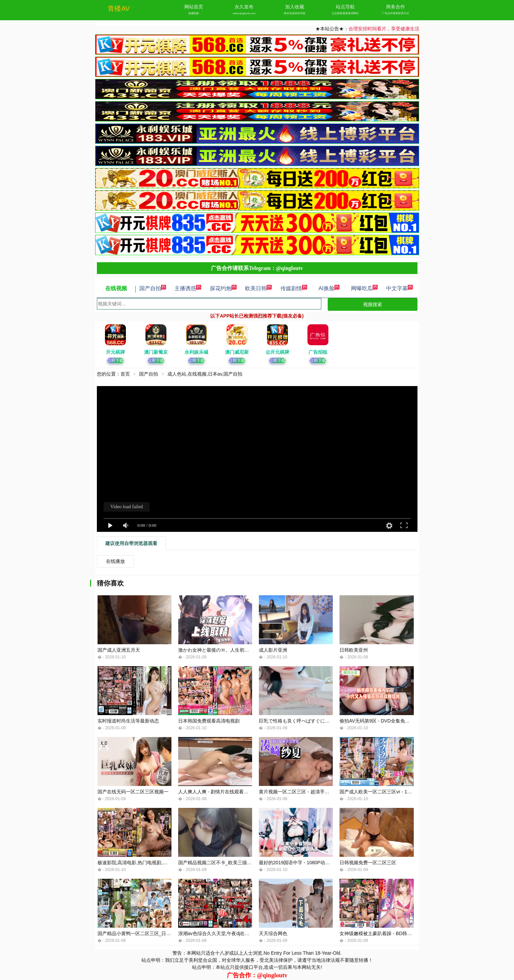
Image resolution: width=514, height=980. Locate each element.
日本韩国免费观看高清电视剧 (209, 721)
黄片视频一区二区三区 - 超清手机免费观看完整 (308, 792)
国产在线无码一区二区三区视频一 (133, 792)
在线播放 (115, 561)
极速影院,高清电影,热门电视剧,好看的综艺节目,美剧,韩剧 (157, 863)
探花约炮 (223, 288)
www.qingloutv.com (244, 13)
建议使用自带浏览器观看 (131, 543)
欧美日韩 (259, 288)
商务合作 (396, 7)
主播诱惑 (188, 288)
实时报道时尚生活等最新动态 (128, 721)
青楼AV (119, 8)
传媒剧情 (294, 288)
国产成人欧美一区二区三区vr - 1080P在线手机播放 (393, 792)
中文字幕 (400, 288)
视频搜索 (373, 304)
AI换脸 (329, 288)
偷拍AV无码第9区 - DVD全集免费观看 (379, 721)
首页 (125, 374)
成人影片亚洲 (273, 650)
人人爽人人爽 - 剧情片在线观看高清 (216, 792)
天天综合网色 (273, 933)
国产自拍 (153, 288)
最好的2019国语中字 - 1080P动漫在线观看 (304, 863)
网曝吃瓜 (364, 288)
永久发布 (244, 7)
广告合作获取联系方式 (396, 13)
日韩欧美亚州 (354, 650)
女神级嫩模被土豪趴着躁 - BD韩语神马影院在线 (390, 933)
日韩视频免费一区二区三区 (368, 863)
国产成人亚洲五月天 (119, 650)
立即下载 (115, 360)
